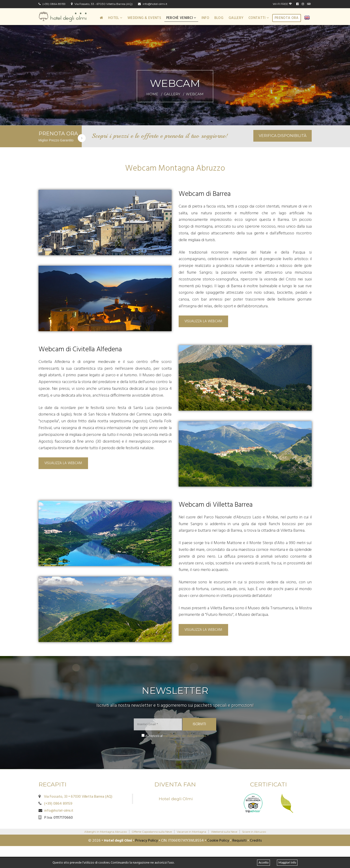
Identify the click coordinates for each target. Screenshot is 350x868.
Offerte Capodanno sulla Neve (152, 832)
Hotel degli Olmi (176, 799)
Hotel (115, 18)
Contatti (259, 18)
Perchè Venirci (181, 18)
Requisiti (239, 841)
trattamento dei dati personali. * (186, 736)
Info (205, 18)
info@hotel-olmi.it (153, 4)
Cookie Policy (218, 841)
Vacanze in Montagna (191, 832)
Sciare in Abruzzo (254, 832)
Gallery (236, 18)
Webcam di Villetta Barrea (216, 505)
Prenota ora (286, 18)
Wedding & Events (144, 18)
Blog (219, 18)
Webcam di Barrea (205, 194)
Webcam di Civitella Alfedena (80, 350)
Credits (256, 841)
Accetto (263, 863)
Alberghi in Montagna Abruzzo (106, 832)
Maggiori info (287, 863)
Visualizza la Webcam (203, 321)
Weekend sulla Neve (224, 832)
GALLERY (172, 94)
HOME (152, 94)
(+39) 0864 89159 (52, 4)
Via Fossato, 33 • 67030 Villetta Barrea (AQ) (102, 4)
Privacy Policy (147, 841)
